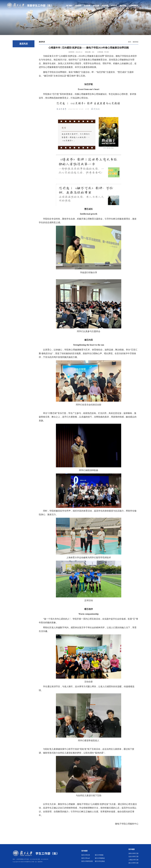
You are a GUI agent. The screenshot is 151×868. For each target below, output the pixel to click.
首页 (130, 42)
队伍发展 (87, 6)
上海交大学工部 (133, 860)
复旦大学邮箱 (99, 855)
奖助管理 (105, 6)
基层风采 (136, 42)
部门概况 (69, 6)
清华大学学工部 (133, 853)
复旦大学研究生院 (87, 861)
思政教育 (78, 6)
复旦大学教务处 (100, 858)
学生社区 (114, 6)
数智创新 (123, 6)
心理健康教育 (133, 6)
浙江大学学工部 (133, 863)
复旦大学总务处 (100, 861)
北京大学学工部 (133, 857)
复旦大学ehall (86, 858)
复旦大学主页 (86, 855)
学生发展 (96, 6)
